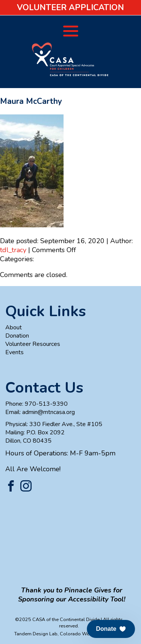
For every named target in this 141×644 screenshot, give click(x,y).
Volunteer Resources (33, 344)
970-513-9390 (46, 404)
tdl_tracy (13, 250)
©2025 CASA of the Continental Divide (57, 619)
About (14, 327)
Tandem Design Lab (36, 634)
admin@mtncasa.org (49, 412)
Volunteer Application (70, 8)
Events (14, 352)
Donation (17, 336)
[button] (111, 629)
